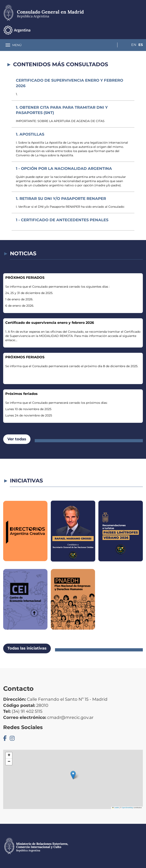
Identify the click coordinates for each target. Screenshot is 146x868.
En (132, 30)
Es (141, 30)
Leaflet (116, 808)
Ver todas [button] (17, 439)
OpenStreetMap (127, 808)
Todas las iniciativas (27, 648)
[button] (73, 775)
